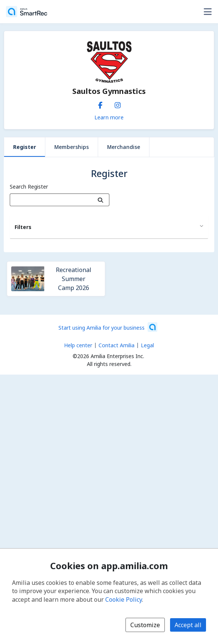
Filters (23, 227)
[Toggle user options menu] (208, 12)
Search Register (29, 187)
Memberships (72, 147)
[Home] (27, 12)
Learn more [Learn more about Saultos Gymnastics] (109, 117)
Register (25, 147)
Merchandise (124, 147)
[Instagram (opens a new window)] (118, 104)
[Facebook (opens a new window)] (100, 104)
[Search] (101, 200)
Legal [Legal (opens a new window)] (147, 345)
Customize (145, 625)
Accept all (188, 625)
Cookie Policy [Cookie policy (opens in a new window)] (124, 599)
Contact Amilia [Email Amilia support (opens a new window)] (116, 345)
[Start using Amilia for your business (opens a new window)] (108, 327)
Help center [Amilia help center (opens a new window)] (78, 345)
